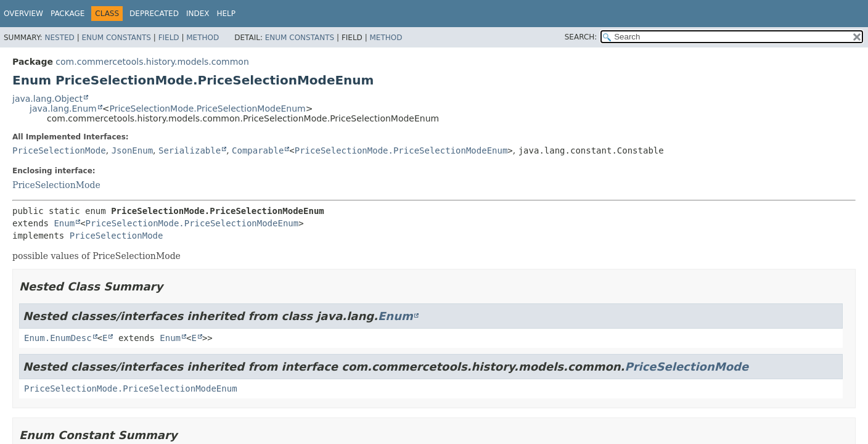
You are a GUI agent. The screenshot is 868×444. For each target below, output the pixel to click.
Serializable (190, 150)
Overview (23, 14)
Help (226, 14)
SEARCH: (581, 37)
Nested (59, 38)
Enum (64, 223)
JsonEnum (132, 150)
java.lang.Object (47, 99)
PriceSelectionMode (59, 150)
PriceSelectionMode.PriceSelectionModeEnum (207, 109)
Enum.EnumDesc (58, 338)
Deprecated (154, 14)
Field (169, 38)
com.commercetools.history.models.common (152, 62)
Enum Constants (116, 38)
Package (68, 14)
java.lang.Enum (63, 109)
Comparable (258, 150)
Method (203, 38)
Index (198, 14)
